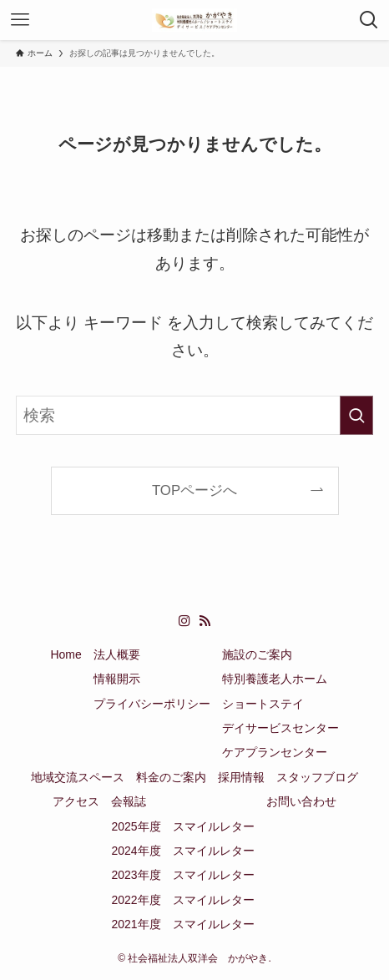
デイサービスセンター (280, 728)
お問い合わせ (301, 801)
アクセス (76, 801)
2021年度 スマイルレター (182, 924)
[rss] (205, 621)
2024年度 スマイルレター (182, 851)
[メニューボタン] (20, 20)
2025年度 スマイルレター (182, 826)
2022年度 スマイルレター (182, 900)
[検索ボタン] (369, 20)
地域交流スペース (78, 777)
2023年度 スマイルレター (182, 875)
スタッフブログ (317, 777)
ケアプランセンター (275, 752)
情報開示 (117, 679)
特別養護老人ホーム (275, 679)
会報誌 (129, 801)
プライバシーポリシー (152, 704)
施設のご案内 (257, 654)
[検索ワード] (195, 415)
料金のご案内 (171, 777)
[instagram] (184, 621)
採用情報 (241, 777)
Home (66, 654)
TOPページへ (194, 490)
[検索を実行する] (356, 415)
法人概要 (117, 654)
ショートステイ (263, 704)
